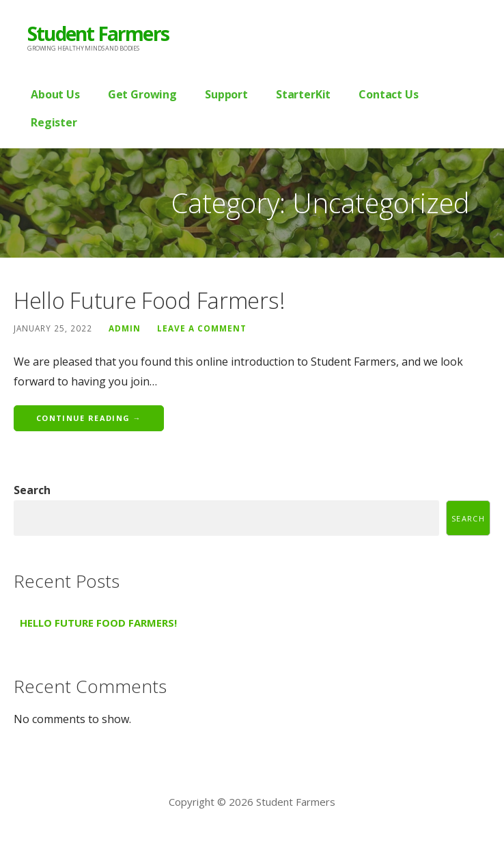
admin (125, 328)
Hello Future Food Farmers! (149, 300)
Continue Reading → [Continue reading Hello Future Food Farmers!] (89, 418)
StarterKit (303, 94)
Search (32, 490)
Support (226, 94)
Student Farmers (98, 33)
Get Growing (142, 94)
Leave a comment (202, 328)
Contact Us (388, 94)
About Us (55, 94)
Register (54, 122)
